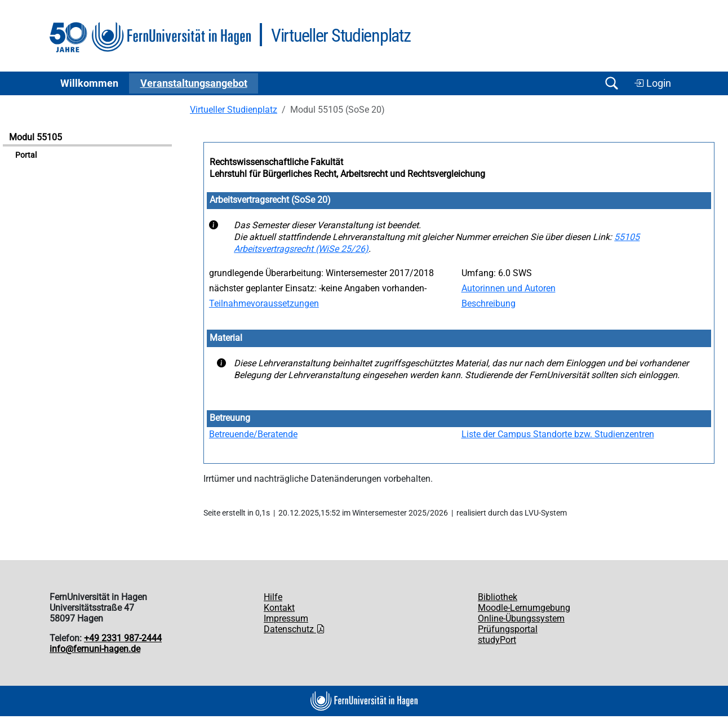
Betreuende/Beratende (253, 434)
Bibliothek (498, 597)
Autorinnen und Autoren (509, 288)
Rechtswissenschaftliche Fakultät (276, 162)
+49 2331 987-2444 (123, 638)
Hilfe (273, 597)
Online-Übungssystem (521, 618)
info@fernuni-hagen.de (95, 649)
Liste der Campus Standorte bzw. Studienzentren (558, 434)
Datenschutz (294, 629)
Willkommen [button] (89, 83)
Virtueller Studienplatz (234, 110)
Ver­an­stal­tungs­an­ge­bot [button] (194, 83)
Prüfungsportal (508, 629)
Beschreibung (489, 303)
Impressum (286, 618)
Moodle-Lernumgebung (524, 608)
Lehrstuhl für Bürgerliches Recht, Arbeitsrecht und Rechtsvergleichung (347, 174)
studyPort (497, 640)
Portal (26, 155)
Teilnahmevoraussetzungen (264, 303)
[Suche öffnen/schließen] (611, 83)
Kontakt (279, 608)
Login (652, 83)
